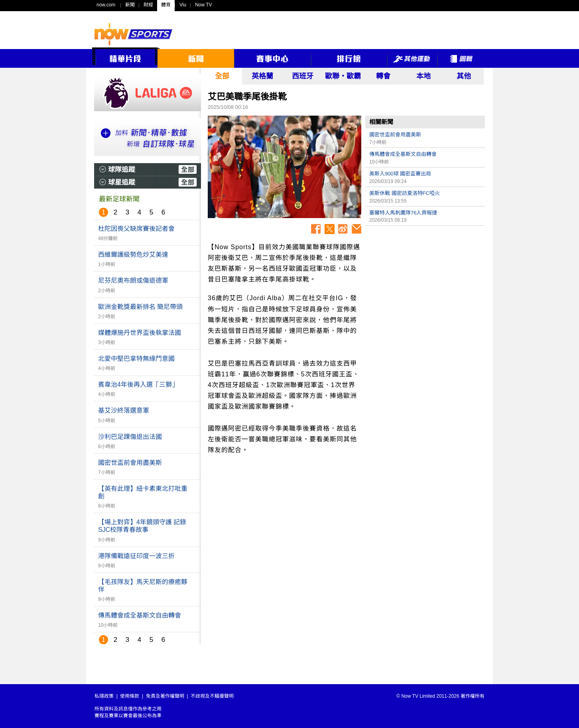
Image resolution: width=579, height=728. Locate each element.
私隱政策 (104, 696)
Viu (183, 5)
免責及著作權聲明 (165, 696)
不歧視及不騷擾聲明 (212, 696)
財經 (148, 5)
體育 (166, 5)
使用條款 (130, 696)
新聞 (130, 5)
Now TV (203, 5)
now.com (106, 5)
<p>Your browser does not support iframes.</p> (425, 285)
